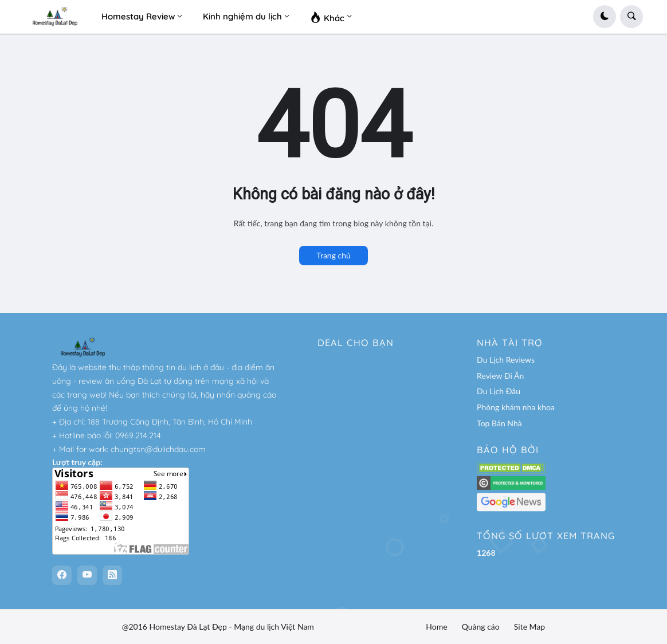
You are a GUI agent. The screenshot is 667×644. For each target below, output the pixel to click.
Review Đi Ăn (500, 376)
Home (436, 627)
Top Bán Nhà (499, 423)
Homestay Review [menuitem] (138, 16)
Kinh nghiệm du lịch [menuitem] (242, 16)
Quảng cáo (481, 627)
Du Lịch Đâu (499, 391)
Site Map (529, 627)
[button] (605, 17)
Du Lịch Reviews (506, 360)
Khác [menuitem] (327, 17)
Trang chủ (333, 255)
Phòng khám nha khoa (516, 407)
